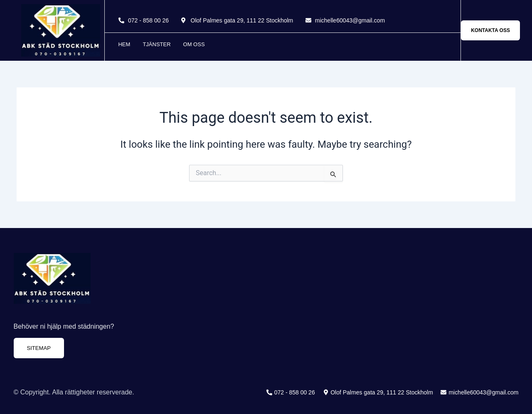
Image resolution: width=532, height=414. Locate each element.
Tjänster (156, 44)
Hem (124, 44)
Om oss (194, 44)
